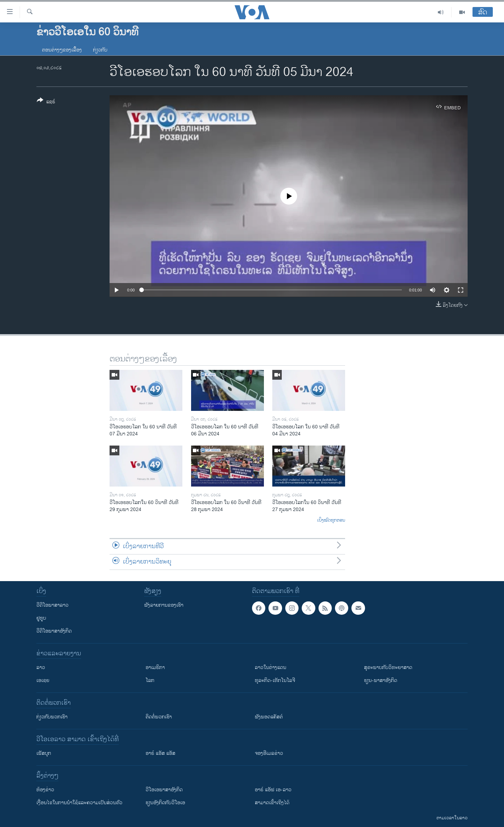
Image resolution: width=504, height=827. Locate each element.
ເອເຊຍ (43, 680)
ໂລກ (150, 680)
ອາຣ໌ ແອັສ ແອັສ (160, 753)
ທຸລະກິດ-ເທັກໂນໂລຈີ (275, 680)
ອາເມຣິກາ (155, 667)
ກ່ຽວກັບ (100, 50)
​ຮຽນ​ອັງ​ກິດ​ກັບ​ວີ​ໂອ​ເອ (165, 803)
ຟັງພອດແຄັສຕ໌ (269, 717)
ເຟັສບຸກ (44, 753)
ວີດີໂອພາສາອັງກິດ (54, 631)
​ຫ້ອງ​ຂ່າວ (45, 790)
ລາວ (41, 667)
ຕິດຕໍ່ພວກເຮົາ (159, 717)
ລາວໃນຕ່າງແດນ (271, 667)
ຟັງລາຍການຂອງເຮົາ (164, 605)
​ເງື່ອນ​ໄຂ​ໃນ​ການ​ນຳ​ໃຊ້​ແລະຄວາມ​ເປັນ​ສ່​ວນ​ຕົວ (79, 803)
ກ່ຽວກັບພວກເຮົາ (52, 717)
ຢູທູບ (41, 618)
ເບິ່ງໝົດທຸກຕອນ (331, 521)
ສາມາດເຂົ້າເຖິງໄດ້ (272, 803)
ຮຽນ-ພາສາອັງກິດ (381, 680)
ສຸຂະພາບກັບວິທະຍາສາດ (388, 667)
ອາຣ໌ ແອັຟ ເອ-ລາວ (273, 790)
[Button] (46, 102)
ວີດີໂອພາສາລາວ (52, 605)
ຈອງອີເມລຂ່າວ (269, 753)
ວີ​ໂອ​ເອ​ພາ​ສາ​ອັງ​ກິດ (164, 790)
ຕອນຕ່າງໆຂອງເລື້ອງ (62, 50)
